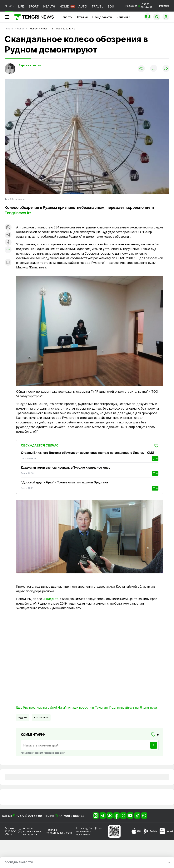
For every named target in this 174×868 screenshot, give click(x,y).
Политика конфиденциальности (59, 831)
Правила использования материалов (32, 831)
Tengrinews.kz (18, 213)
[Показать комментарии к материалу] (8, 263)
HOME (64, 6)
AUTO (83, 6)
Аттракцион (41, 718)
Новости (67, 17)
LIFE (21, 6)
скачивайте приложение (84, 833)
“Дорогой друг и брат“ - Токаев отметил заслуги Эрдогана (64, 482)
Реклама (164, 6)
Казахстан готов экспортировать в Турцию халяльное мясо (66, 468)
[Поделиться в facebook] (8, 243)
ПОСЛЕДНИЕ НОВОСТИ (19, 862)
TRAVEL (97, 6)
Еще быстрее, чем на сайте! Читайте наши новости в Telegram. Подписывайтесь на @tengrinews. (87, 707)
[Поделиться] (166, 69)
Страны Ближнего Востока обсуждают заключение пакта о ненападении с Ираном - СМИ (87, 453)
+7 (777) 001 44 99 (29, 816)
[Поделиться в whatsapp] (8, 228)
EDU (111, 6)
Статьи (82, 17)
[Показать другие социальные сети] (8, 250)
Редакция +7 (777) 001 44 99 (139, 6)
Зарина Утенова (30, 65)
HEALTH (49, 6)
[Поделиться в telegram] (8, 235)
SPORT (34, 6)
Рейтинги (123, 17)
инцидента (51, 599)
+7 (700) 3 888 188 (72, 816)
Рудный (23, 718)
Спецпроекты (102, 17)
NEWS (9, 6)
